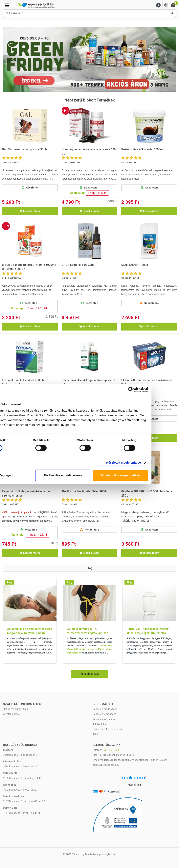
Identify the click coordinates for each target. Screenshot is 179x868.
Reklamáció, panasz (104, 719)
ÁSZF (96, 734)
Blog (10, 582)
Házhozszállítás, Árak (15, 709)
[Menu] (158, 5)
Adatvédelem (100, 724)
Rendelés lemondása (104, 714)
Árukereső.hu (134, 785)
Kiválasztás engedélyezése (90, 475)
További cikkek (90, 674)
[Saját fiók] (166, 5)
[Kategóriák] (7, 5)
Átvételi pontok (11, 714)
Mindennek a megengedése (147, 475)
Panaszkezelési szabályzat (108, 729)
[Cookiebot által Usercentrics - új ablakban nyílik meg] (157, 390)
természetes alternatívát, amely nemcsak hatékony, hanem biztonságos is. (89, 649)
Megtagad (32, 475)
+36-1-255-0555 (111, 750)
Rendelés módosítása (105, 709)
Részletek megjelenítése (150, 463)
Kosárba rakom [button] (30, 211)
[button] (13, 59)
